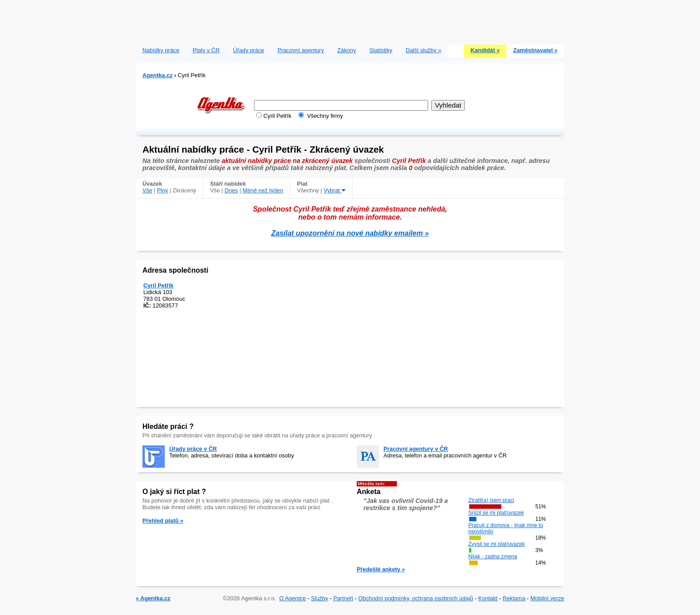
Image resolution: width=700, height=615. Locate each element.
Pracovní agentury (301, 50)
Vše (147, 190)
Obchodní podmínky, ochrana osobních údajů (416, 598)
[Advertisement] (350, 20)
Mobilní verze (547, 598)
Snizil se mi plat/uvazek (496, 513)
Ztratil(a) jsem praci (491, 500)
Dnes (231, 190)
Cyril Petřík (158, 285)
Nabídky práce (161, 50)
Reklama (514, 598)
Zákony (347, 50)
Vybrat (335, 190)
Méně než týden (263, 190)
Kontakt (488, 598)
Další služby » (424, 50)
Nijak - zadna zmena (493, 557)
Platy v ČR (206, 50)
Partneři (343, 598)
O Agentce (292, 598)
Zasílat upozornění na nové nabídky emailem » (350, 233)
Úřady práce (249, 50)
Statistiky (381, 50)
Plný (163, 190)
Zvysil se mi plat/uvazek (497, 544)
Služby (320, 598)
